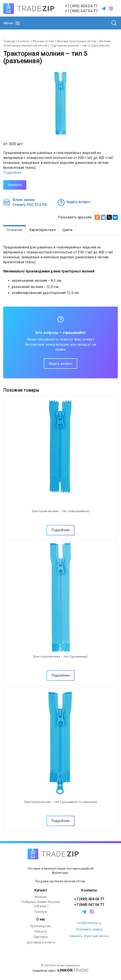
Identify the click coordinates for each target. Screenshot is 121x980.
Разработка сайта (60, 971)
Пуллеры (41, 912)
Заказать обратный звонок (89, 936)
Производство (41, 926)
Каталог (41, 890)
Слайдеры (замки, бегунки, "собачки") (41, 904)
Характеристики (42, 230)
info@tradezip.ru (89, 923)
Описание (15, 230)
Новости (41, 931)
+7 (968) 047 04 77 (81, 11)
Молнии (41, 897)
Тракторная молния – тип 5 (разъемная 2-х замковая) (61, 802)
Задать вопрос (61, 364)
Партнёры (41, 937)
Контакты (89, 890)
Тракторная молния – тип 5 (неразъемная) (61, 511)
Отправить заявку (89, 929)
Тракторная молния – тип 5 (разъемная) (60, 657)
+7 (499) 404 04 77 (81, 6)
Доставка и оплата (41, 942)
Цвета (67, 230)
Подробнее (13, 173)
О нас (41, 919)
